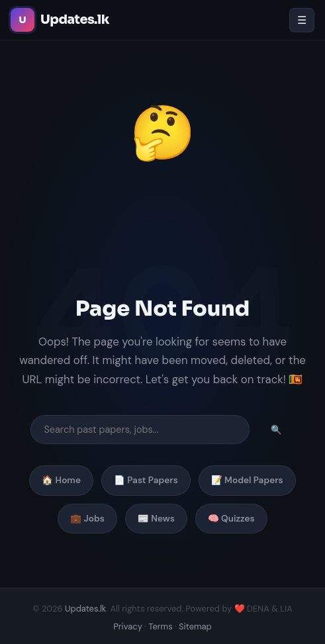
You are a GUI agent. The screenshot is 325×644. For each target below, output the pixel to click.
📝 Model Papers (247, 480)
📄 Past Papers (146, 480)
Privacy (128, 626)
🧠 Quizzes (231, 519)
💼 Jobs (87, 519)
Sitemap (195, 626)
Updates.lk (85, 609)
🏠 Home (61, 480)
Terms (160, 626)
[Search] (140, 430)
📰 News (156, 519)
